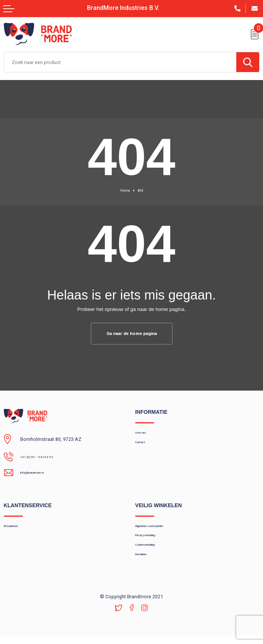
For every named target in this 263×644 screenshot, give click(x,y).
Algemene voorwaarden (161, 528)
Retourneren (17, 528)
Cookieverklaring (153, 551)
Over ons (144, 434)
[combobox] (120, 62)
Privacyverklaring (153, 539)
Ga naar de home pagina (132, 334)
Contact (143, 446)
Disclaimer (146, 562)
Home (124, 190)
